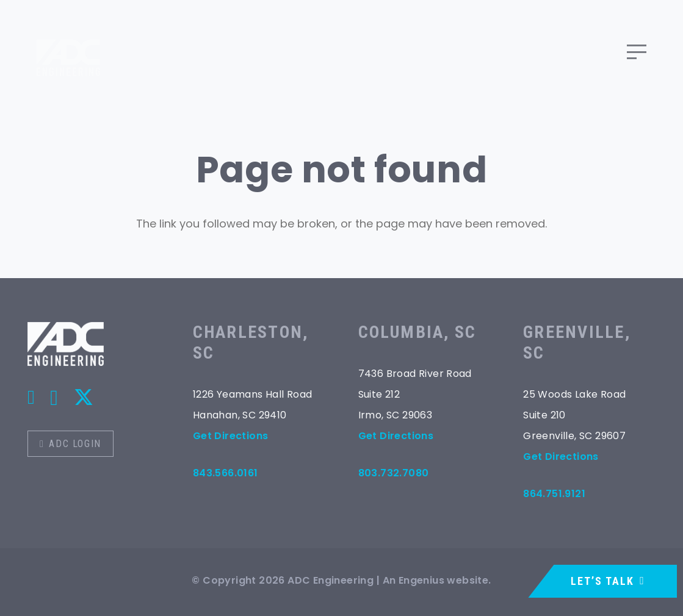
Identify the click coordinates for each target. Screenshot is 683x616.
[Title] (31, 397)
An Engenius (414, 580)
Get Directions (231, 436)
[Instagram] (54, 398)
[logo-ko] (66, 344)
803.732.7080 (394, 473)
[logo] (68, 52)
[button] (637, 52)
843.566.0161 (226, 473)
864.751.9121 (554, 494)
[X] (84, 398)
